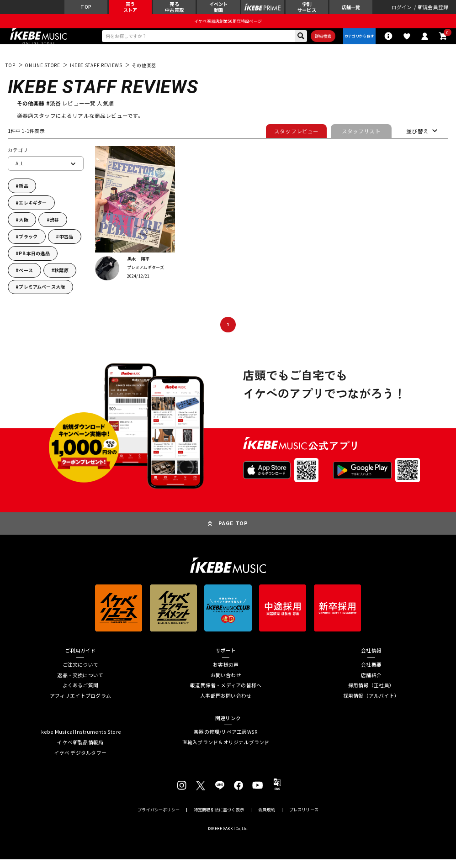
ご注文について (81, 673)
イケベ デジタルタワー (80, 761)
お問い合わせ (226, 683)
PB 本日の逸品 (34, 261)
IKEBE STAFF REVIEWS (96, 74)
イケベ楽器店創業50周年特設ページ (228, 25)
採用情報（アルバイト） (371, 704)
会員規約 (267, 818)
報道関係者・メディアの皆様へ (226, 694)
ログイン (402, 9)
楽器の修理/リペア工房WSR (226, 740)
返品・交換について (80, 683)
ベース (26, 278)
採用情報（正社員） (371, 694)
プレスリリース (304, 818)
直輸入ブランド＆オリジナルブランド (226, 751)
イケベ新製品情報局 (80, 751)
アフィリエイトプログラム (81, 704)
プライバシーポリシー (159, 818)
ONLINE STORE (42, 74)
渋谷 (54, 228)
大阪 (23, 228)
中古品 (66, 245)
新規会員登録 (433, 9)
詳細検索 (314, 42)
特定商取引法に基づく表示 (219, 818)
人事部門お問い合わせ (226, 704)
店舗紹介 (371, 683)
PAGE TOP (233, 532)
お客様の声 (226, 673)
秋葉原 (61, 278)
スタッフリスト (361, 139)
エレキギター (33, 211)
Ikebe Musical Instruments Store (80, 740)
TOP (10, 74)
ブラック (28, 245)
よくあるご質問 (81, 694)
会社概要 (371, 673)
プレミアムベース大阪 (42, 295)
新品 (23, 194)
